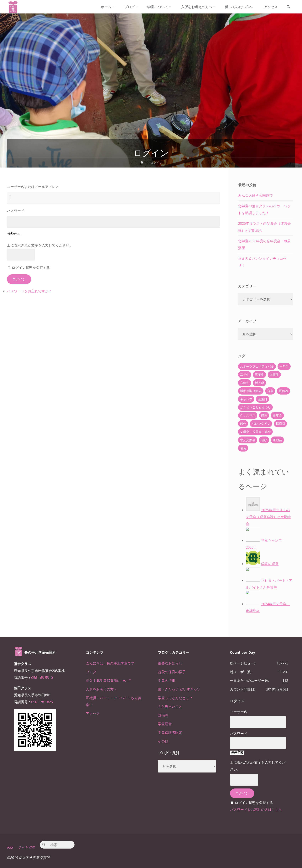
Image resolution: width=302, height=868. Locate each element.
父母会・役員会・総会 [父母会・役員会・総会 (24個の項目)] (255, 432)
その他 (163, 741)
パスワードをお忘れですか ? (29, 291)
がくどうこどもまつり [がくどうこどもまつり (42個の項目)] (255, 407)
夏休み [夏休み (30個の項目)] (284, 391)
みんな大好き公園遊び (255, 195)
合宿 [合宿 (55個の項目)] (270, 391)
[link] (288, 7)
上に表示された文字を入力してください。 (40, 245)
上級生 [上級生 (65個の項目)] (274, 375)
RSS (10, 847)
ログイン (19, 279)
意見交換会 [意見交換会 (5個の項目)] (248, 440)
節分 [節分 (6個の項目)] (243, 424)
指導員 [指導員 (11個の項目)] (280, 424)
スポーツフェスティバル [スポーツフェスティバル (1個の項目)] (257, 366)
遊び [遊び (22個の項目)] (264, 440)
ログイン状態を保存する (31, 267)
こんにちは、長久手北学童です (110, 663)
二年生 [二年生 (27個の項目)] (245, 375)
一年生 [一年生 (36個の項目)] (284, 366)
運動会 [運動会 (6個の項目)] (277, 440)
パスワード (16, 211)
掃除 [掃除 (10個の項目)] (264, 415)
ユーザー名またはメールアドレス (33, 187)
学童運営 (165, 724)
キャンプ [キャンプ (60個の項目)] (246, 399)
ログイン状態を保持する (254, 803)
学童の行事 (167, 680)
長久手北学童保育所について (108, 680)
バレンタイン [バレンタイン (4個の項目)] (261, 424)
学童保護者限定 (170, 732)
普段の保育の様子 (172, 672)
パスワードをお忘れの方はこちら (256, 809)
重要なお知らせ (170, 663)
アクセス (93, 713)
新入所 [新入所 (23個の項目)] (259, 383)
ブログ (91, 672)
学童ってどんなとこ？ (175, 698)
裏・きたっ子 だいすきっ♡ (179, 689)
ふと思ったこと (170, 706)
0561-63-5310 (42, 678)
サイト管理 (26, 847)
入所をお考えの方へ (102, 689)
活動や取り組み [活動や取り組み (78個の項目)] (251, 391)
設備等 (163, 715)
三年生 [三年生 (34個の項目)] (259, 375)
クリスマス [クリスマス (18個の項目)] (248, 415)
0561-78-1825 (42, 702)
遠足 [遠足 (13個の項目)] (243, 448)
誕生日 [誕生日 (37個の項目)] (263, 399)
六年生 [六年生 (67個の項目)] (245, 383)
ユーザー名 (239, 712)
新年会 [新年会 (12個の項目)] (277, 415)
